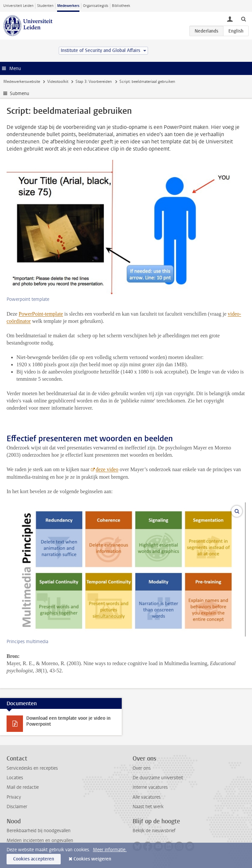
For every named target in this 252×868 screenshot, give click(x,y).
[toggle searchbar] (243, 19)
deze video (107, 469)
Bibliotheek (121, 6)
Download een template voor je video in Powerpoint (68, 721)
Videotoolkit (58, 82)
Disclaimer (17, 807)
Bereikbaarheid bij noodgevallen (39, 831)
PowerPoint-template (41, 314)
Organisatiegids (96, 6)
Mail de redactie (23, 787)
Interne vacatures (150, 787)
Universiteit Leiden (18, 6)
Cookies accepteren (34, 859)
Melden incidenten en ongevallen (40, 841)
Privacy (14, 797)
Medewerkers (68, 6)
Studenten (45, 6)
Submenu (20, 94)
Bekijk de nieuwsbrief (154, 831)
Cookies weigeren (92, 859)
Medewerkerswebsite (22, 82)
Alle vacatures (147, 797)
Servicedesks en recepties (32, 768)
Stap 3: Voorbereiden (94, 82)
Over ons (142, 768)
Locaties (15, 778)
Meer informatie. (110, 850)
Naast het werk (148, 807)
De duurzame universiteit (158, 778)
